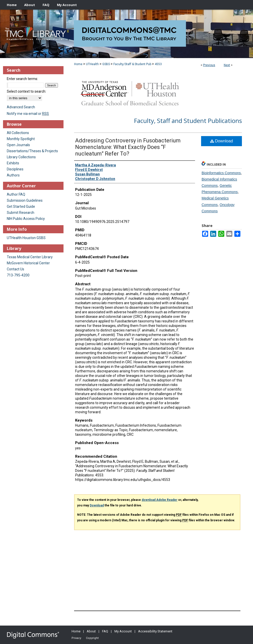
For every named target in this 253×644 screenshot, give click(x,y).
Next (227, 65)
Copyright (92, 638)
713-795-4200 (18, 275)
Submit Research (21, 213)
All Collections (18, 133)
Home (78, 64)
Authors (13, 175)
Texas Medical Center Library (30, 257)
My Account (123, 631)
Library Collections (21, 157)
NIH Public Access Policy (26, 219)
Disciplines (15, 169)
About (91, 631)
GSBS (106, 64)
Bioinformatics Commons (221, 173)
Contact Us (15, 269)
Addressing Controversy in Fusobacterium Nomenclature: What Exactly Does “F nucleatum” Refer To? (128, 147)
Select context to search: (26, 91)
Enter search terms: (22, 79)
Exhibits (13, 163)
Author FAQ (16, 194)
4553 (158, 64)
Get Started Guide (21, 207)
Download (222, 141)
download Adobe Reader (160, 500)
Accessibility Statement (155, 631)
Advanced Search (21, 107)
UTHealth (92, 64)
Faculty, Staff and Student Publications (188, 121)
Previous (209, 65)
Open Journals (18, 145)
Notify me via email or (28, 114)
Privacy (76, 638)
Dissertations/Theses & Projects (32, 151)
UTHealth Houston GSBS (26, 238)
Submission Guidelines (25, 200)
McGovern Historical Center (28, 263)
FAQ (105, 631)
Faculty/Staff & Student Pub (132, 64)
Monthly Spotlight (21, 139)
